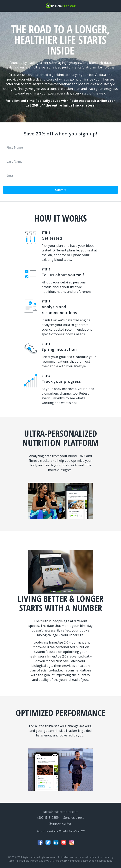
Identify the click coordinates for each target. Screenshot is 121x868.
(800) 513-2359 (48, 818)
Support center (60, 823)
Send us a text (73, 818)
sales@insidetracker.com (60, 812)
